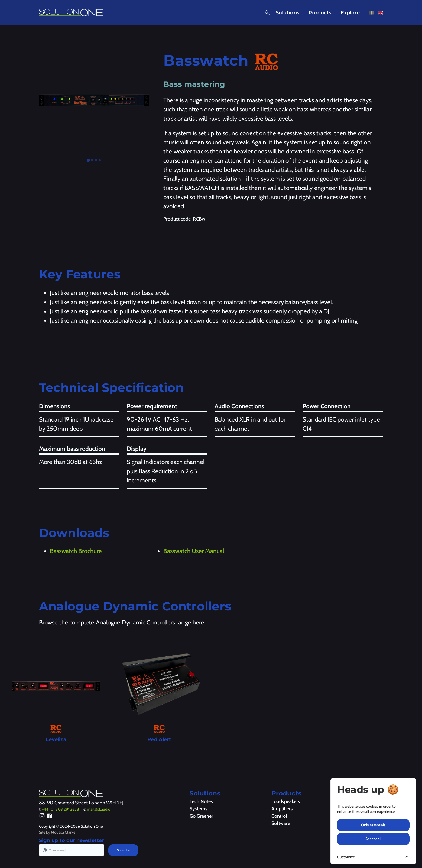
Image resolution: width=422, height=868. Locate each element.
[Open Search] (266, 13)
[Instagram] (42, 817)
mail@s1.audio (99, 809)
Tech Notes (201, 801)
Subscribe (123, 850)
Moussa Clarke (63, 832)
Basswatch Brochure (76, 551)
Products (320, 13)
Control (279, 816)
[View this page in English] (381, 13)
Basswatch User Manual (194, 551)
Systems (199, 809)
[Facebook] (49, 817)
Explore (350, 13)
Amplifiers (282, 809)
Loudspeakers (286, 801)
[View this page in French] (371, 13)
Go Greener (201, 816)
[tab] (88, 160)
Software (281, 823)
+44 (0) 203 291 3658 (61, 809)
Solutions (288, 13)
